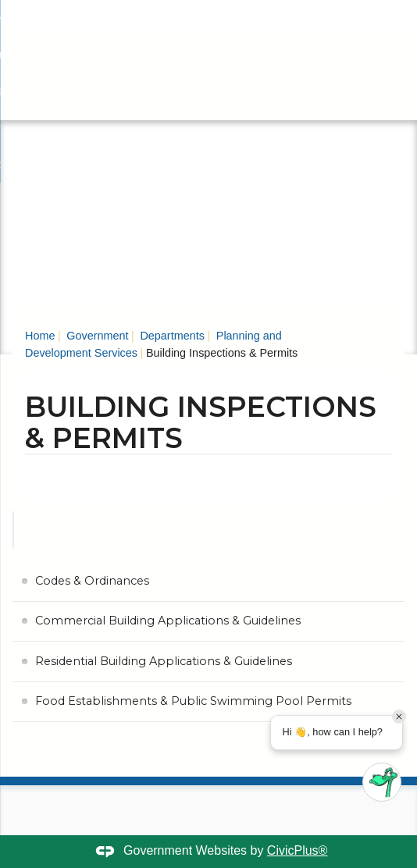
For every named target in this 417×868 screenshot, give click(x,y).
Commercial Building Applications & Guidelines (168, 621)
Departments (170, 336)
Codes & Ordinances (92, 581)
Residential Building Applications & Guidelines (164, 661)
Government (96, 336)
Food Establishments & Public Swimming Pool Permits (193, 701)
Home (40, 336)
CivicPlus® (298, 850)
